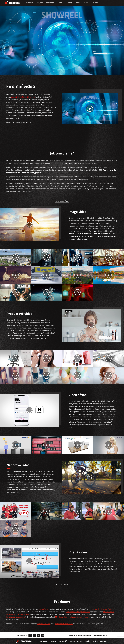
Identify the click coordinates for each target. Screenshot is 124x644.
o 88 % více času (44, 609)
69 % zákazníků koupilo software (78, 612)
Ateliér (78, 3)
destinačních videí (44, 624)
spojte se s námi (62, 201)
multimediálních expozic (64, 624)
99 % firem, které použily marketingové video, (72, 617)
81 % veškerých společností (102, 609)
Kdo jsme (40, 3)
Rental (61, 3)
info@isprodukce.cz (100, 635)
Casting (69, 3)
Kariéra (87, 3)
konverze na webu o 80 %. (16, 617)
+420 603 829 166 (84, 635)
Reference (29, 3)
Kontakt (96, 3)
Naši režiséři (51, 3)
